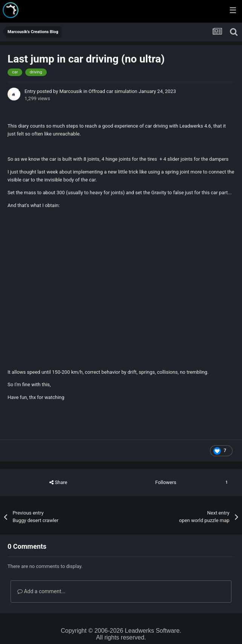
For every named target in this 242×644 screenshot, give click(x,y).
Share (58, 483)
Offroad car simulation (113, 91)
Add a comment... (41, 591)
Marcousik (71, 91)
